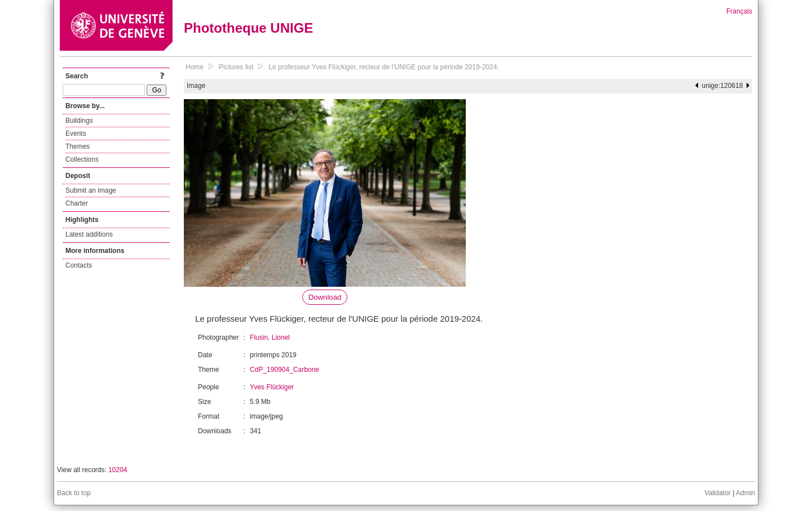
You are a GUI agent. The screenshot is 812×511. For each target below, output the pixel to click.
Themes (78, 146)
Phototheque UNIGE (248, 28)
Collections (82, 159)
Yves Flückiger (272, 387)
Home (195, 67)
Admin (745, 493)
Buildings (79, 121)
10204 (118, 470)
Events (76, 134)
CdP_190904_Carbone (284, 370)
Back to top (74, 493)
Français (739, 11)
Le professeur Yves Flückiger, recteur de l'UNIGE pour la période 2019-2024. (383, 67)
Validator (717, 493)
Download (325, 297)
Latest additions (89, 234)
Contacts (79, 265)
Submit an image (91, 190)
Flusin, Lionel (270, 337)
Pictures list (236, 67)
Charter (77, 203)
